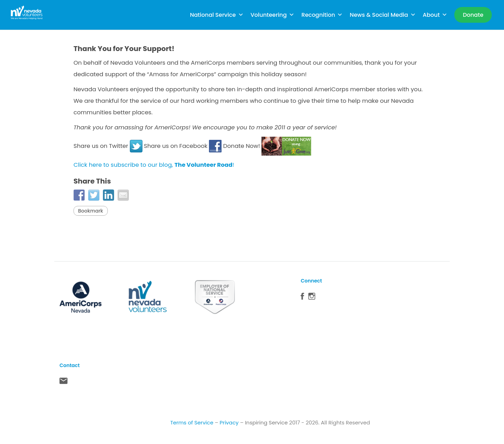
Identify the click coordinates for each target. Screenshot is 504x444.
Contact (64, 382)
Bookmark (91, 211)
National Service (217, 15)
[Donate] (473, 15)
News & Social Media (383, 15)
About (435, 15)
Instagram (312, 298)
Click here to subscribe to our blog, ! (154, 165)
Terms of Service (192, 422)
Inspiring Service (266, 422)
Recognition (322, 15)
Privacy (229, 422)
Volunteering (273, 15)
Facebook (302, 298)
